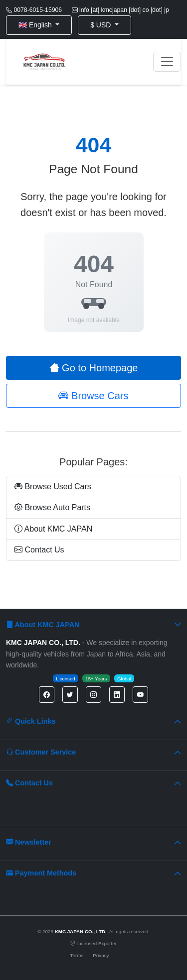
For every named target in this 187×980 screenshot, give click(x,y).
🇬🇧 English (36, 25)
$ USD (101, 25)
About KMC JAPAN (53, 529)
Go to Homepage (94, 368)
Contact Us (39, 550)
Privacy (101, 955)
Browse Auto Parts (52, 507)
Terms (77, 955)
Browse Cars (93, 396)
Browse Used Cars (53, 487)
